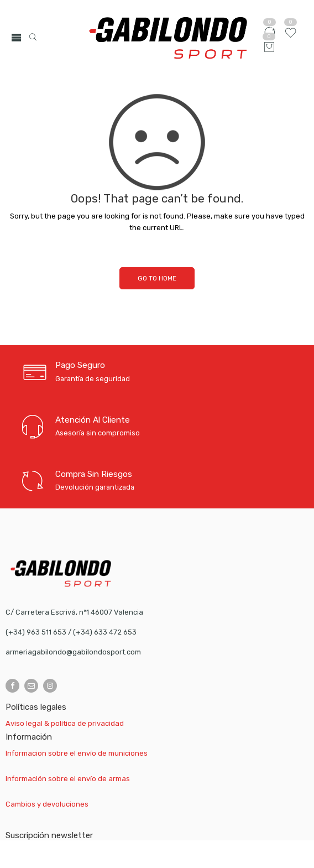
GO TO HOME (157, 278)
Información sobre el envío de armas (68, 779)
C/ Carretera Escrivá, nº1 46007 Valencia (74, 612)
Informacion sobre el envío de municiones (77, 753)
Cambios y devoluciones (47, 804)
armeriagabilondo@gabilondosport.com (73, 652)
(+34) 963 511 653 (36, 632)
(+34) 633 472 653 (105, 632)
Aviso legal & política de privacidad (65, 723)
